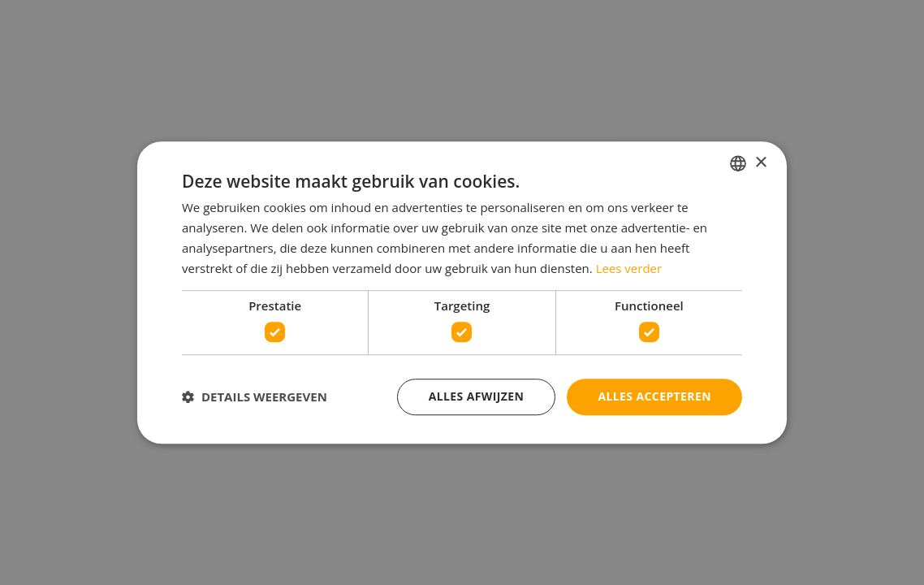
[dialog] (462, 292)
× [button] (760, 163)
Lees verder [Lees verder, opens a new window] (629, 268)
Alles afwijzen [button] (477, 396)
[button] (255, 396)
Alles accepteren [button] (654, 396)
